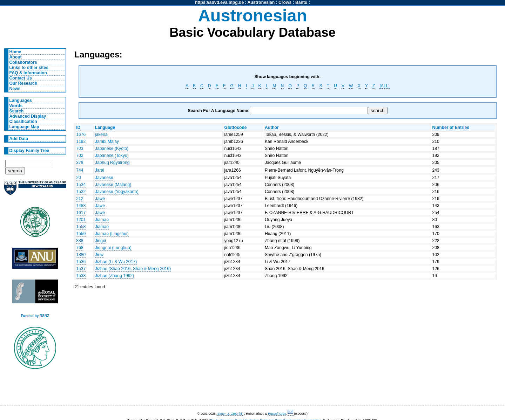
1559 (81, 234)
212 (80, 199)
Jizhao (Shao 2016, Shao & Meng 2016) (133, 269)
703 (80, 149)
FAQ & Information (28, 73)
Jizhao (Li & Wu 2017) (116, 262)
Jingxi (100, 241)
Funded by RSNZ (35, 316)
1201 (81, 220)
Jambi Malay (107, 142)
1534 (81, 185)
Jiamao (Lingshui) (112, 234)
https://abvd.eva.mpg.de (219, 2)
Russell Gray (277, 414)
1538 (81, 276)
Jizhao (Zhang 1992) (115, 276)
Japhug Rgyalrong (112, 163)
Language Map (24, 127)
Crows (285, 2)
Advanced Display (28, 116)
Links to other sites (29, 68)
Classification (23, 122)
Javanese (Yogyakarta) (117, 192)
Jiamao (102, 220)
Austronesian (261, 2)
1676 (81, 135)
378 (80, 163)
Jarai (100, 170)
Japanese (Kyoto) (112, 149)
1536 (81, 262)
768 (80, 248)
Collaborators (23, 62)
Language (105, 128)
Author (272, 128)
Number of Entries (451, 128)
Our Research (23, 83)
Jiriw (99, 255)
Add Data (19, 139)
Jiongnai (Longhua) (113, 248)
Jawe (100, 199)
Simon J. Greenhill (230, 414)
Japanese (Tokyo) (112, 156)
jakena (101, 135)
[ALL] (384, 86)
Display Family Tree (29, 151)
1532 (81, 192)
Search (17, 111)
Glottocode (235, 128)
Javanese (104, 178)
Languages (21, 101)
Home (15, 52)
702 (80, 156)
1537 (81, 269)
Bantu (301, 2)
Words (16, 106)
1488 (81, 206)
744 (80, 170)
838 (80, 241)
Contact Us (21, 78)
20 (79, 178)
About (16, 57)
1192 (81, 142)
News (15, 89)
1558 (81, 227)
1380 (81, 255)
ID (78, 128)
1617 (81, 213)
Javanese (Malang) (113, 185)
